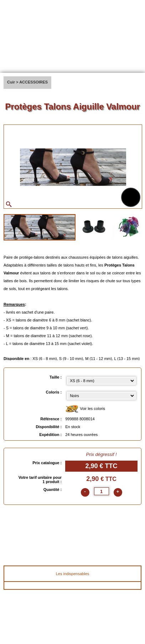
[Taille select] (101, 381)
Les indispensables (73, 574)
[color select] (101, 396)
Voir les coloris (85, 409)
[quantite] (102, 491)
